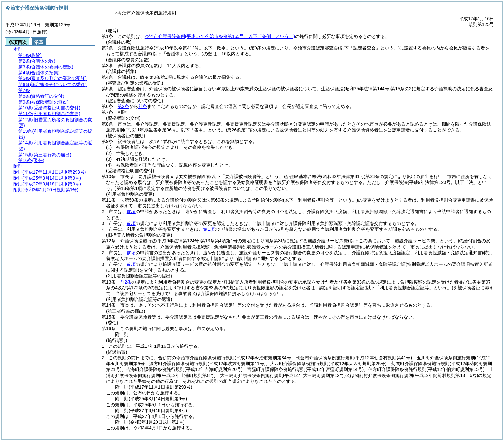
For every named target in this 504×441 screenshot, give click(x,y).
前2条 (126, 282)
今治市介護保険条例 (220, 36)
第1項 (209, 229)
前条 (143, 106)
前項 (131, 212)
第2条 (123, 106)
